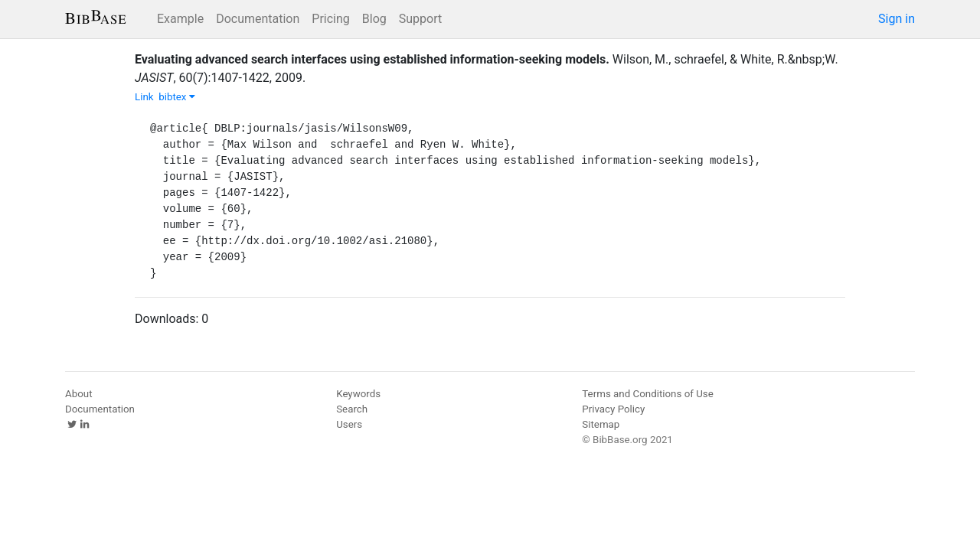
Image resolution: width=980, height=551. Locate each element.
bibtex (177, 97)
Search (352, 409)
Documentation (258, 19)
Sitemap (601, 424)
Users (349, 424)
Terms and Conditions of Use (647, 394)
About (79, 394)
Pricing (331, 19)
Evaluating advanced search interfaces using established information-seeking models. (372, 59)
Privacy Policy (613, 409)
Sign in (897, 19)
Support (420, 19)
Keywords (358, 394)
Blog (374, 19)
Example (180, 19)
